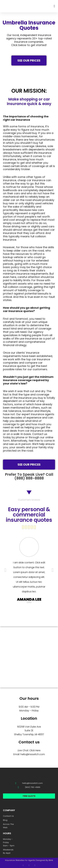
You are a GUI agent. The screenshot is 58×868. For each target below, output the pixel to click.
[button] (54, 6)
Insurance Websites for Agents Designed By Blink (29, 860)
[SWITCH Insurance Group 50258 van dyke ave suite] (29, 657)
